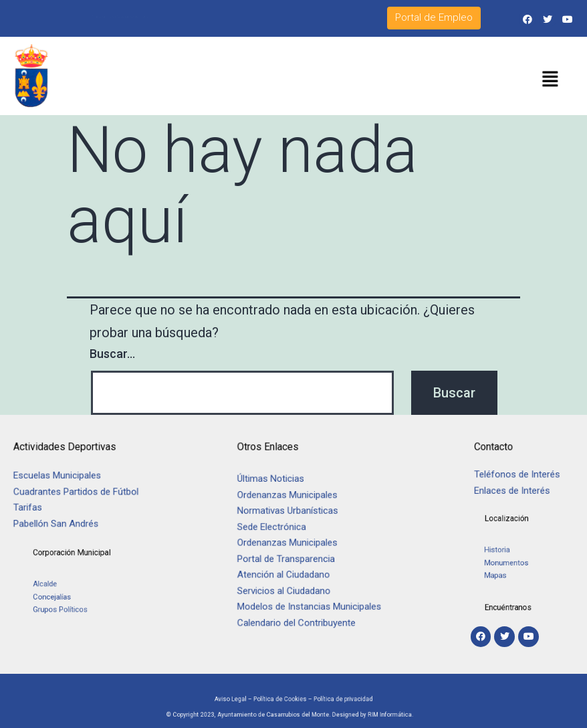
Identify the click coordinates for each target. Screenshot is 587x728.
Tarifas (36, 507)
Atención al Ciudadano (289, 572)
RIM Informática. (360, 714)
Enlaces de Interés (513, 489)
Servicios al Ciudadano (289, 587)
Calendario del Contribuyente (301, 616)
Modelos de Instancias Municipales (313, 601)
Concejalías (70, 597)
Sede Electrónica (278, 529)
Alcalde (65, 588)
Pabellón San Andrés (61, 521)
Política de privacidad (328, 697)
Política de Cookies (284, 697)
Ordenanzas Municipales (293, 500)
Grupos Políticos (76, 606)
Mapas (504, 572)
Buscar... (112, 354)
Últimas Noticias (278, 485)
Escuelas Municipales (63, 478)
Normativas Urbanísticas (293, 515)
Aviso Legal (249, 697)
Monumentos (511, 563)
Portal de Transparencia (291, 558)
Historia (506, 554)
